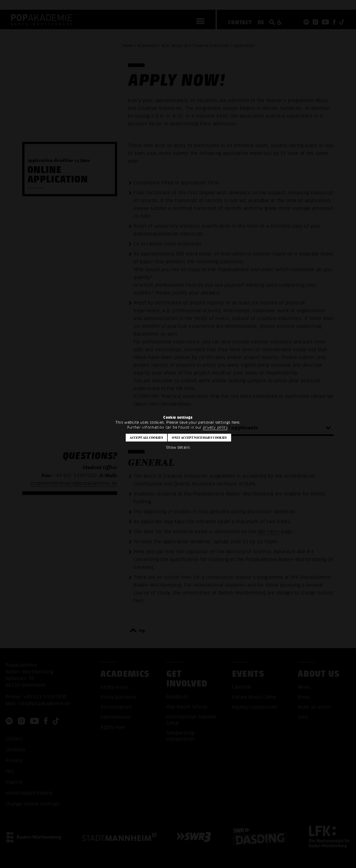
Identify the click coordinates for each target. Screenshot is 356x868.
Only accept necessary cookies (199, 438)
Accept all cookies (146, 438)
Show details (178, 447)
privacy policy (215, 427)
